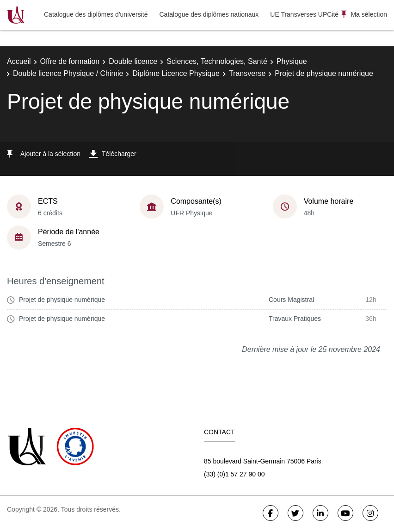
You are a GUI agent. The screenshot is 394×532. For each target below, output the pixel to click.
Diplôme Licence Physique (176, 73)
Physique (292, 61)
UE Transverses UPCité (304, 14)
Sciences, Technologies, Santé (217, 61)
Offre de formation (70, 61)
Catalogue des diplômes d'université (96, 14)
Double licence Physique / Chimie (68, 73)
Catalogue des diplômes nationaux (209, 14)
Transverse (247, 73)
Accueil (19, 61)
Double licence (133, 61)
